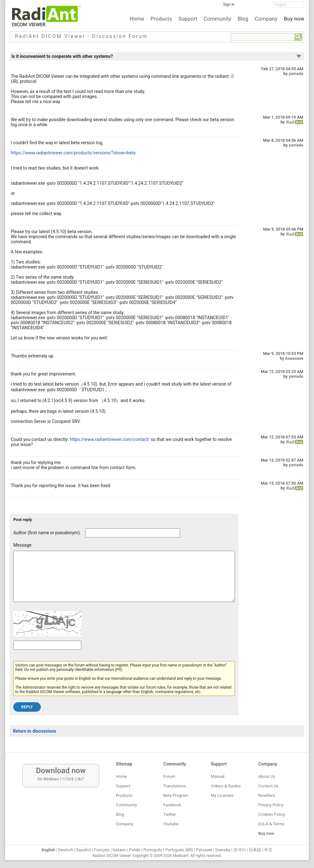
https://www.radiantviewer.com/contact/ (110, 439)
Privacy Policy (271, 805)
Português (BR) (179, 850)
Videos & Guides (226, 786)
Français (102, 850)
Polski (135, 850)
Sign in (229, 4)
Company (266, 19)
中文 (268, 850)
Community (217, 19)
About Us (267, 776)
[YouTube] (263, 7)
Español (84, 850)
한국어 (240, 850)
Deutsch (66, 850)
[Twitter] (254, 7)
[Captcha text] (47, 655)
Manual (218, 776)
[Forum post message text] (124, 581)
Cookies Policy (272, 814)
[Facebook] (244, 7)
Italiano (119, 850)
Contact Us (268, 786)
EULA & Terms (271, 824)
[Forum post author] (133, 533)
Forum (169, 776)
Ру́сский (204, 850)
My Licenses (222, 795)
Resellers (267, 795)
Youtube (171, 824)
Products (161, 19)
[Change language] (288, 5)
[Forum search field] (263, 37)
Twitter (170, 814)
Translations (175, 786)
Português (153, 850)
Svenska (223, 850)
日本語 (255, 850)
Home (137, 19)
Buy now (294, 19)
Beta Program (176, 795)
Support (188, 19)
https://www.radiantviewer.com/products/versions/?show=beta (73, 153)
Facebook (172, 805)
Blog (243, 19)
